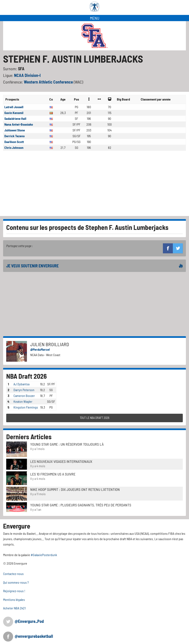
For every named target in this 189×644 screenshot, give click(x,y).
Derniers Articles (29, 437)
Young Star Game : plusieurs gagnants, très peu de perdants (81, 505)
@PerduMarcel (40, 349)
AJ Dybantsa (21, 384)
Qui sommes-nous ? (16, 582)
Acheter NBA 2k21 (14, 608)
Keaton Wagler (23, 401)
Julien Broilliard (50, 344)
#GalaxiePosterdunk (44, 555)
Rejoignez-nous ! (14, 591)
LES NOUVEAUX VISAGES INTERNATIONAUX (61, 461)
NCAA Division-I (27, 75)
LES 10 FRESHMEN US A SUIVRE (53, 474)
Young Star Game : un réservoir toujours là (67, 444)
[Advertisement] (94, 185)
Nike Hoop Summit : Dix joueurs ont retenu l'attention (75, 489)
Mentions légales (14, 600)
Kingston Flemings (26, 407)
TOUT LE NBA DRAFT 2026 (95, 418)
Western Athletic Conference (49, 82)
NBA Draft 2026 (27, 376)
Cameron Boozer (24, 396)
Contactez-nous (13, 574)
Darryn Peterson (24, 390)
